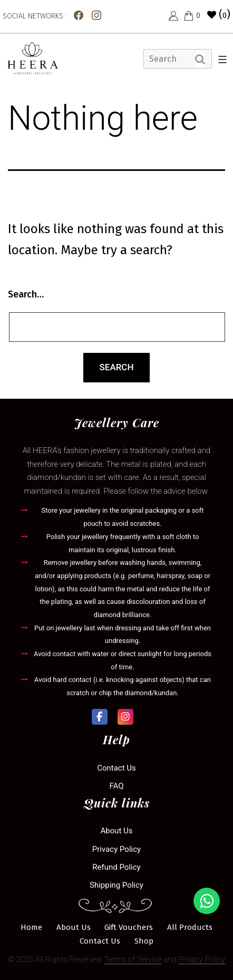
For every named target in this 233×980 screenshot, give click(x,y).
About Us (116, 831)
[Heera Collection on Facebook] (100, 717)
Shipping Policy (116, 885)
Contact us (116, 768)
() (219, 14)
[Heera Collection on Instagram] (125, 717)
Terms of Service (133, 959)
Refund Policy (116, 867)
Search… (26, 294)
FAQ (116, 786)
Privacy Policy (116, 849)
